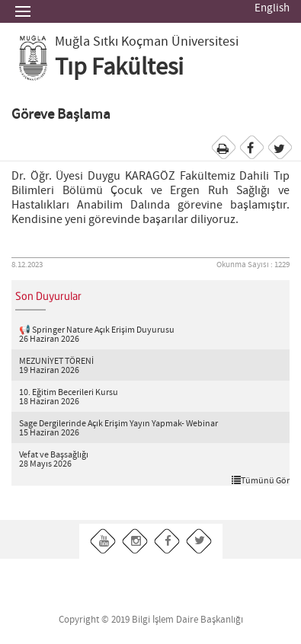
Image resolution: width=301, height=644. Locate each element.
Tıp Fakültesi (119, 68)
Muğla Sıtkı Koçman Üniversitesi (147, 42)
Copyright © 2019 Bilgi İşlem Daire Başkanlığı (151, 620)
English (272, 8)
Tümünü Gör (261, 480)
